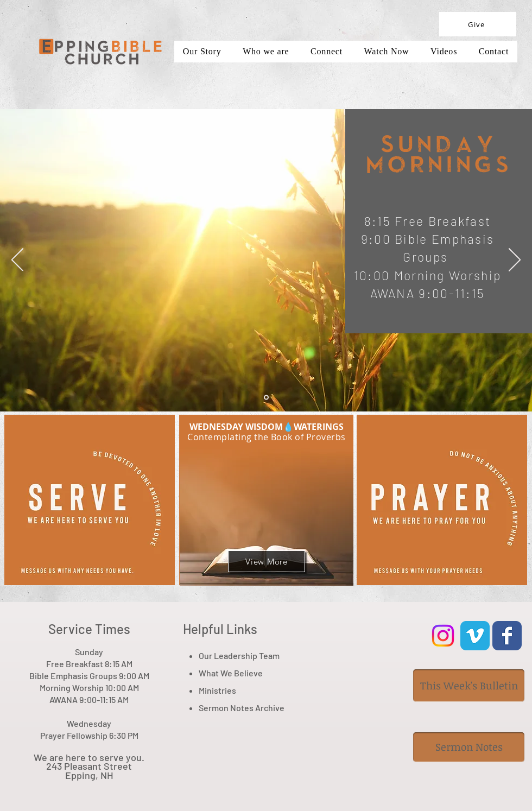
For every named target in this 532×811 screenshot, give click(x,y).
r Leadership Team (244, 655)
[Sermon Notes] (469, 747)
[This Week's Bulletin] (469, 686)
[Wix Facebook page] (507, 636)
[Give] (478, 24)
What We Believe (231, 673)
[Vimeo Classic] (475, 636)
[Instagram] (443, 636)
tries (227, 690)
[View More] (267, 561)
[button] (444, 52)
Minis (208, 690)
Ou (204, 655)
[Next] (515, 261)
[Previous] (17, 261)
